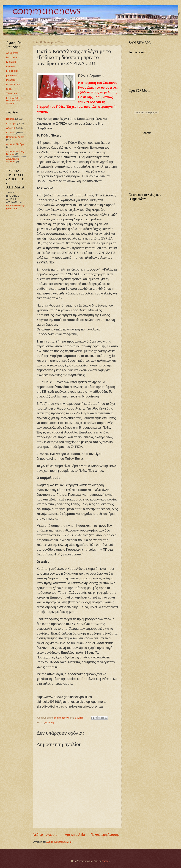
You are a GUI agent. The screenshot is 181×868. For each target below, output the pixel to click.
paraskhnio (12, 75)
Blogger (105, 861)
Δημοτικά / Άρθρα (15, 144)
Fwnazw (10, 66)
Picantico (11, 80)
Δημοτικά (11, 128)
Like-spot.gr (12, 71)
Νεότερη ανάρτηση (46, 835)
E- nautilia (11, 62)
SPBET (10, 89)
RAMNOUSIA (13, 84)
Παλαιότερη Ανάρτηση (106, 835)
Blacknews (12, 57)
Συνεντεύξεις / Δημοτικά (13, 160)
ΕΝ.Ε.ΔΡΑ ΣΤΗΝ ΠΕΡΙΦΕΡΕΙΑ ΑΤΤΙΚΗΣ (15, 101)
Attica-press (12, 53)
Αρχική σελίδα (75, 835)
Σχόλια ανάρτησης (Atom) (59, 842)
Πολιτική (49, 723)
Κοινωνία (11, 133)
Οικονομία (11, 123)
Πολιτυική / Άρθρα (15, 137)
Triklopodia (12, 93)
